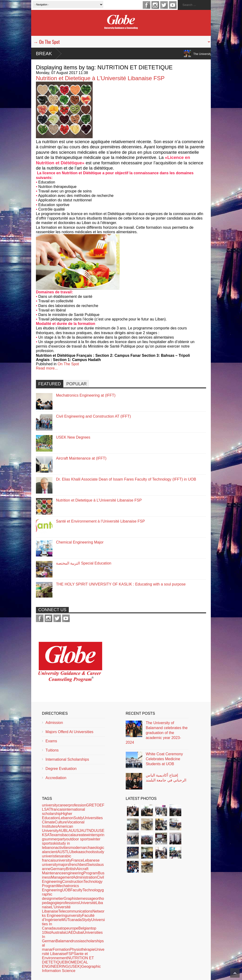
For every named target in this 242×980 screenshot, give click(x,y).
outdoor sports (78, 839)
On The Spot (68, 364)
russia (78, 941)
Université (87, 903)
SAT (48, 835)
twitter (164, 5)
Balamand (64, 941)
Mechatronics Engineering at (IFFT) (86, 395)
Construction (73, 882)
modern (76, 848)
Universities (93, 818)
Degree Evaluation (61, 769)
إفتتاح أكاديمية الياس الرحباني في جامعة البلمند (166, 778)
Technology (92, 890)
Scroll (235, 973)
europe (73, 928)
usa (58, 928)
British (71, 869)
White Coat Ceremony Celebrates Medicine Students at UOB (164, 759)
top (64, 928)
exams (57, 835)
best (83, 865)
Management (62, 877)
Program (91, 873)
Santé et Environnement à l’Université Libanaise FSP (100, 521)
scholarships (93, 941)
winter (91, 835)
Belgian (85, 928)
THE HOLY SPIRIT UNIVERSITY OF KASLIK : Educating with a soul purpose (121, 584)
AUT (85, 831)
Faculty (77, 890)
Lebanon (66, 818)
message (88, 899)
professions (69, 903)
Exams (51, 741)
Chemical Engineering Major (80, 542)
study (100, 852)
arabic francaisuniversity (57, 858)
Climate (48, 822)
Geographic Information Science (71, 969)
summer (51, 839)
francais (58, 809)
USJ (77, 831)
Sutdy (78, 818)
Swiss (92, 865)
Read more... (47, 368)
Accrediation (56, 778)
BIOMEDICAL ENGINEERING (65, 964)
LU (69, 852)
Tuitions (52, 750)
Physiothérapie (82, 949)
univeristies (52, 856)
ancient (51, 852)
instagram (155, 5)
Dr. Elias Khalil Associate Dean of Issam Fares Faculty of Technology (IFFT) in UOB (126, 479)
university (50, 805)
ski (55, 843)
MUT (65, 920)
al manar (47, 947)
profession (78, 805)
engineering (73, 873)
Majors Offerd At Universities (69, 732)
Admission (54, 723)
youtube (173, 5)
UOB (66, 890)
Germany (58, 869)
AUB (63, 831)
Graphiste (72, 899)
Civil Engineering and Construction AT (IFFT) (93, 416)
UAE (69, 932)
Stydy (86, 920)
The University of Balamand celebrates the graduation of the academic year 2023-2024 (157, 733)
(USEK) (75, 966)
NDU (93, 831)
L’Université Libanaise (56, 909)
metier (58, 899)
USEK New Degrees (73, 437)
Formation (61, 949)
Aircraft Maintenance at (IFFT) (81, 458)
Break (44, 54)
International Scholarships (67, 759)
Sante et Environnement (65, 956)
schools (89, 852)
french (74, 865)
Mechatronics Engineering (61, 888)
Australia (58, 932)
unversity (74, 916)
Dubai (78, 932)
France (77, 860)
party (62, 839)
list (48, 932)
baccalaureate (74, 835)
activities (63, 848)
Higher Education (57, 816)
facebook (147, 5)
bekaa (77, 852)
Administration (85, 877)
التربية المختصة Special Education (84, 563)
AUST (62, 852)
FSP (70, 954)
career (63, 805)
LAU (70, 831)
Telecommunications (75, 911)
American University (58, 828)
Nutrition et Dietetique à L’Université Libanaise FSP (100, 78)
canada (76, 920)
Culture (61, 822)
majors (64, 865)
